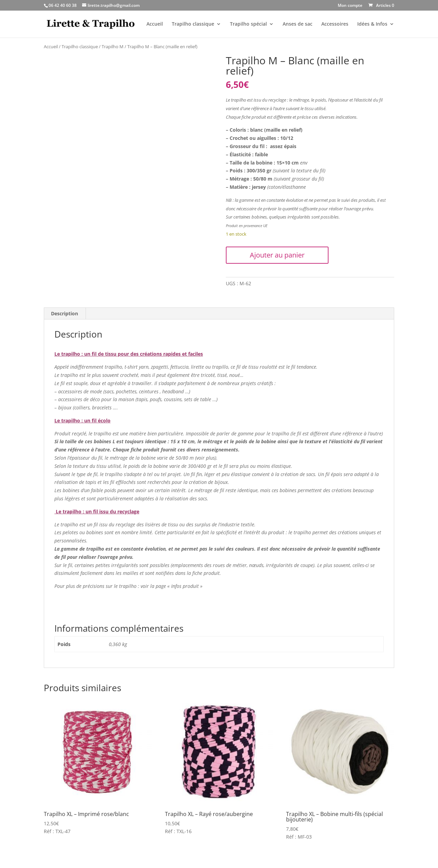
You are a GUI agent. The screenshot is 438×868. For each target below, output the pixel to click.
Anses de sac (298, 24)
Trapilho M (113, 47)
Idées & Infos (372, 24)
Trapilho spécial (248, 24)
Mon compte (350, 6)
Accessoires (335, 24)
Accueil (155, 24)
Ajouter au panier (277, 255)
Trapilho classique (193, 24)
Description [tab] (65, 313)
